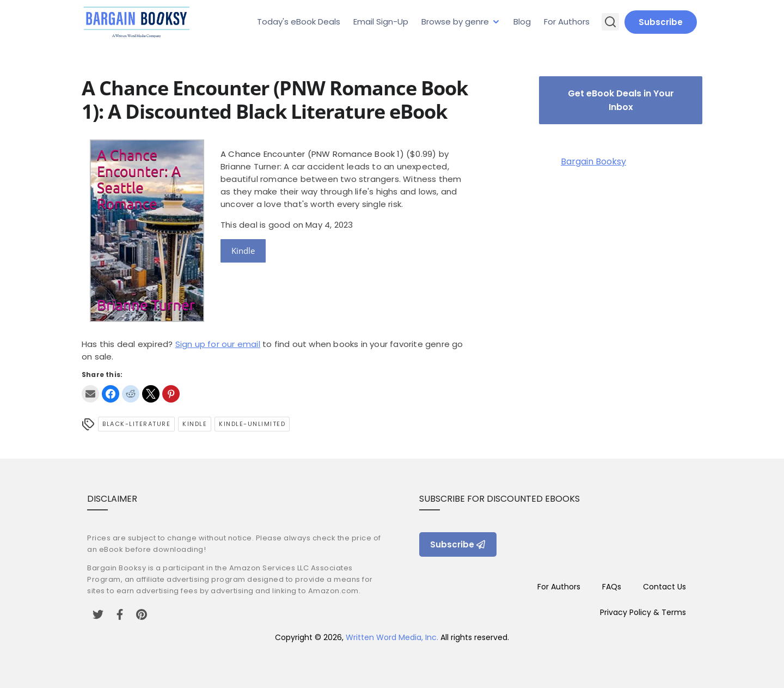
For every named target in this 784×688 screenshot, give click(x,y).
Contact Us (664, 587)
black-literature (136, 424)
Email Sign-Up (381, 22)
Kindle (243, 251)
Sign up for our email (218, 344)
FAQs (612, 587)
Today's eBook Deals (299, 22)
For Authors (567, 22)
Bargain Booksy (593, 162)
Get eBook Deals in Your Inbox (621, 100)
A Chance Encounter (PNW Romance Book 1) (312, 154)
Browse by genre (455, 22)
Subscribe (661, 22)
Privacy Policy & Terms (643, 612)
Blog (522, 22)
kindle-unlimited (252, 424)
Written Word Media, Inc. (392, 637)
